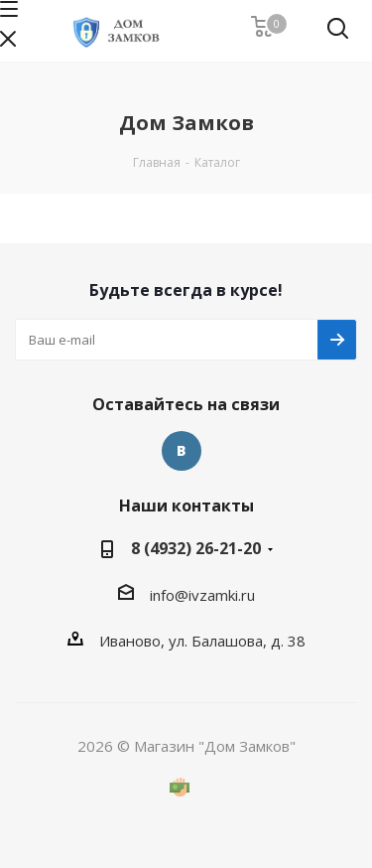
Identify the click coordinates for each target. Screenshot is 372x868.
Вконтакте (182, 451)
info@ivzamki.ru (202, 595)
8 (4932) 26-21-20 (196, 548)
